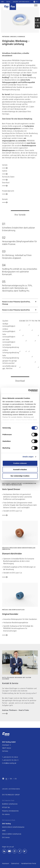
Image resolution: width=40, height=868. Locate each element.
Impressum (6, 863)
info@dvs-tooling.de (10, 763)
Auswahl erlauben (20, 470)
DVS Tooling (6, 824)
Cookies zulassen (20, 463)
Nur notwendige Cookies (20, 476)
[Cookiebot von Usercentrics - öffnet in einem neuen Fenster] (28, 391)
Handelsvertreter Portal (29, 863)
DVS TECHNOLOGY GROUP (11, 795)
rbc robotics (6, 814)
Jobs (2, 2)
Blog (8, 2)
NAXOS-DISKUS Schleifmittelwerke (13, 827)
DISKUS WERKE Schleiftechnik (12, 834)
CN (15, 779)
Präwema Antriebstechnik (10, 811)
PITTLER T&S (6, 807)
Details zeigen (28, 457)
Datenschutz (15, 863)
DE (6, 779)
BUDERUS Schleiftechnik (10, 804)
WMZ (4, 831)
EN (11, 779)
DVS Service (6, 837)
